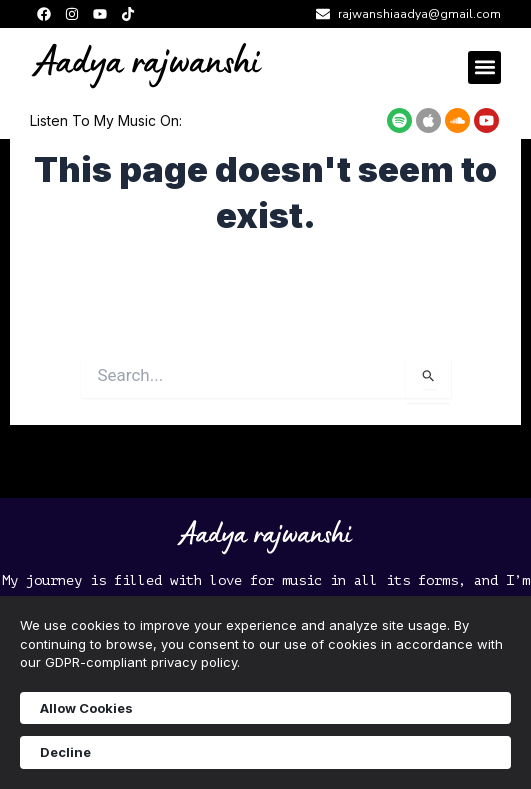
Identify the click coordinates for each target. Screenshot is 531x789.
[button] (484, 67)
